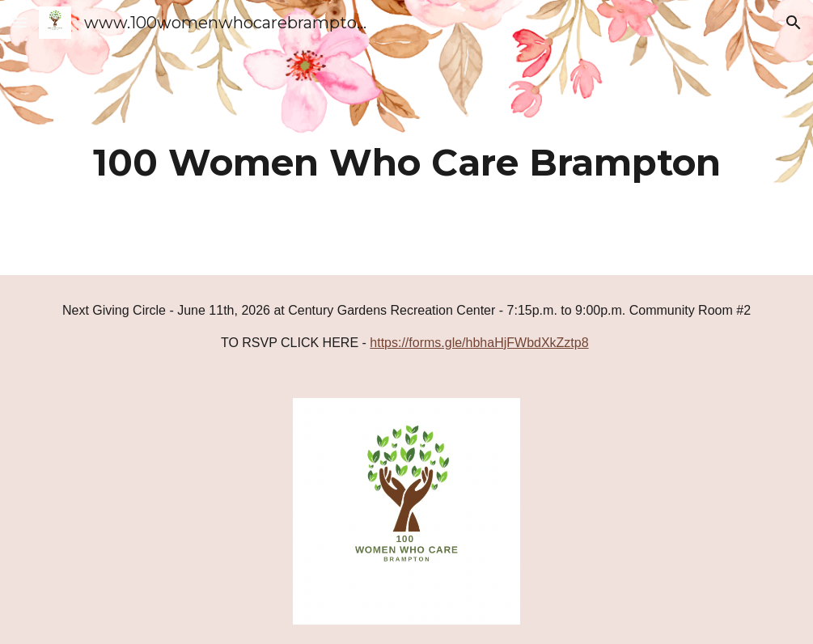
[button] (19, 22)
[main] (406, 138)
